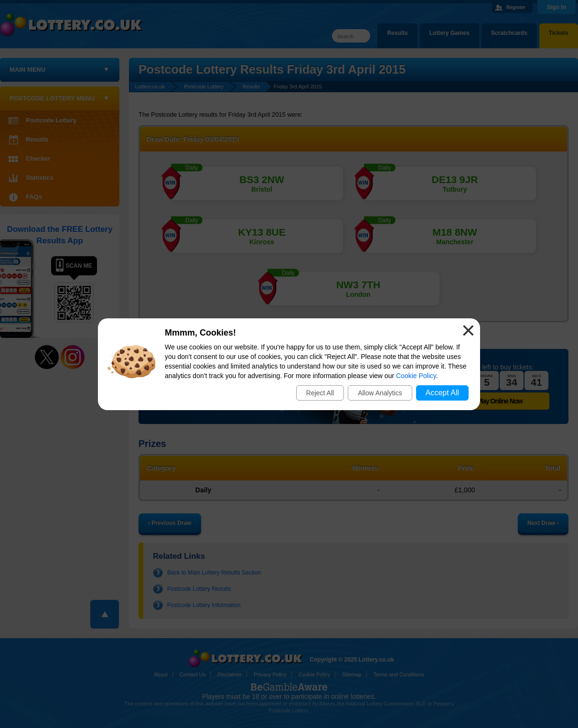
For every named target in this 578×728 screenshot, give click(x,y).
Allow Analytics (380, 393)
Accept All (442, 393)
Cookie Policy (416, 376)
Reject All (320, 393)
